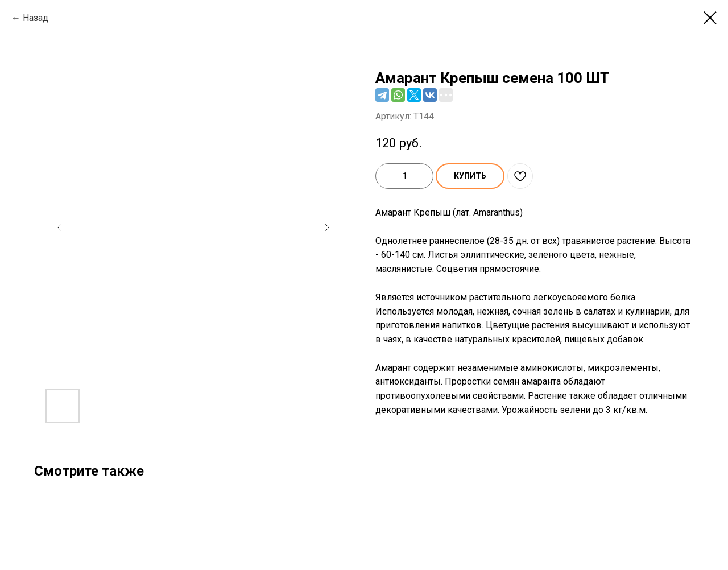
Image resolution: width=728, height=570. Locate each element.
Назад (36, 18)
